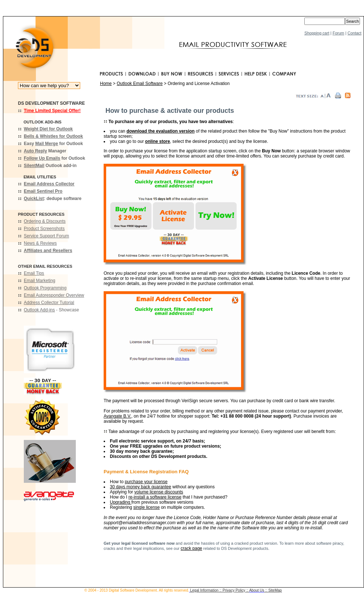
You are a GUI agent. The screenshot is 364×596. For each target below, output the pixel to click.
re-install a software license (155, 497)
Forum (338, 33)
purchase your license (146, 482)
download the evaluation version (160, 131)
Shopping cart (317, 33)
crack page (191, 548)
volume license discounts (159, 492)
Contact (354, 33)
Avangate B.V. (117, 416)
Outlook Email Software (140, 84)
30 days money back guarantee (140, 487)
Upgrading (121, 502)
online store (157, 141)
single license (146, 507)
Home (106, 84)
